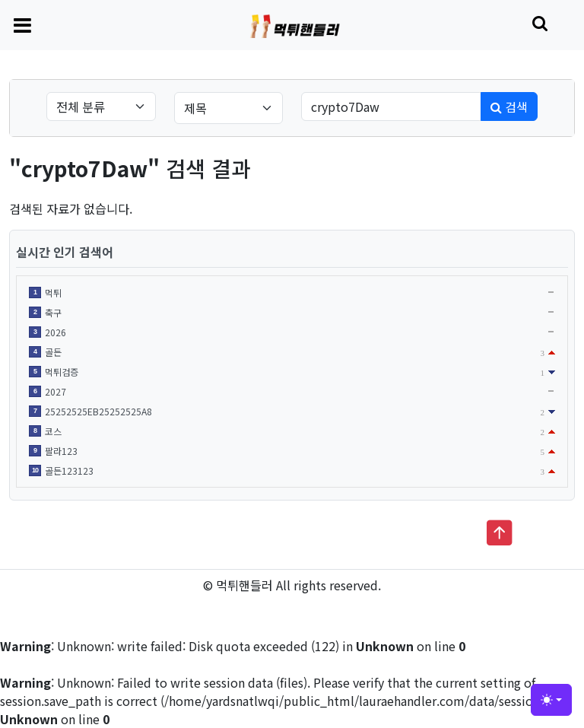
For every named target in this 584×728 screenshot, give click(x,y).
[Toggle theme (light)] (551, 700)
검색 (509, 106)
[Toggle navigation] (22, 24)
